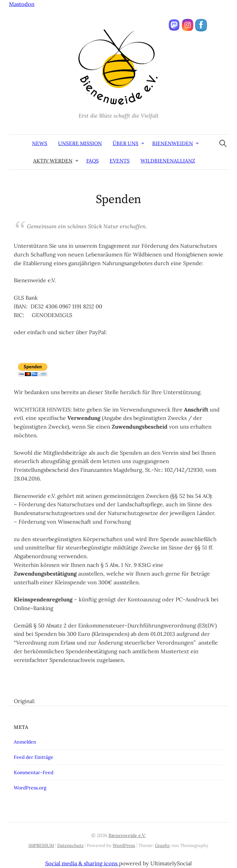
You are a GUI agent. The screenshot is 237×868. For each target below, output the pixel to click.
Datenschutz (70, 845)
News (40, 143)
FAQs (93, 161)
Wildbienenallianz (168, 161)
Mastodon (22, 4)
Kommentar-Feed (34, 772)
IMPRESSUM (41, 845)
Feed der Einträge (34, 757)
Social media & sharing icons (82, 863)
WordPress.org (30, 788)
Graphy (163, 845)
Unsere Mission (80, 143)
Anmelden (25, 742)
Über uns (126, 143)
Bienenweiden (173, 143)
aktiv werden (53, 161)
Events (120, 161)
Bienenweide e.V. (127, 835)
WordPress (124, 845)
